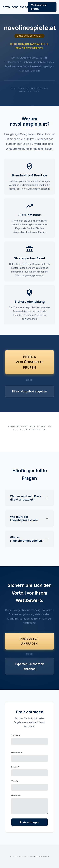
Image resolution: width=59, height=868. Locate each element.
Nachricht (16, 796)
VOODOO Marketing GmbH (34, 856)
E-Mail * (15, 767)
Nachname (17, 752)
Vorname (16, 735)
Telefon (15, 781)
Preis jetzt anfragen (29, 641)
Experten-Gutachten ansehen (29, 666)
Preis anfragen (29, 822)
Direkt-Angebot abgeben (30, 391)
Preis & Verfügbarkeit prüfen (30, 362)
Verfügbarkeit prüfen (39, 7)
